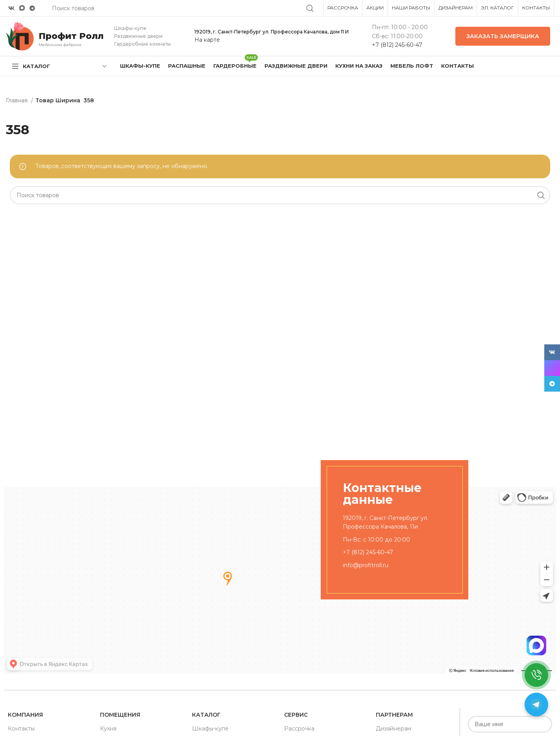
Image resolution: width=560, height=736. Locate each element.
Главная (18, 100)
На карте (207, 40)
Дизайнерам (394, 729)
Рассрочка (299, 729)
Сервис (296, 715)
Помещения (120, 715)
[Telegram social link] (32, 8)
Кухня (108, 729)
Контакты (21, 729)
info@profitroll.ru (366, 565)
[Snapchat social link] (22, 8)
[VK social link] (11, 8)
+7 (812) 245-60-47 (397, 45)
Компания (25, 715)
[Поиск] (280, 195)
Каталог (206, 715)
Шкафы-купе (210, 729)
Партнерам (394, 715)
